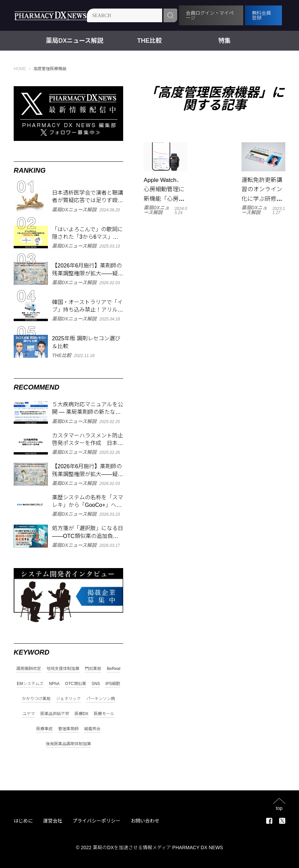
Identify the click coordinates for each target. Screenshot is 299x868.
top (279, 808)
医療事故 (44, 729)
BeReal (113, 669)
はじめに (23, 821)
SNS (96, 684)
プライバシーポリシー (96, 821)
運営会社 (53, 821)
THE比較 (149, 41)
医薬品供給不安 (55, 714)
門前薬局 (93, 669)
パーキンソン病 (101, 699)
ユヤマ (29, 714)
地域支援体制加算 (63, 669)
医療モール (104, 714)
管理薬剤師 (68, 729)
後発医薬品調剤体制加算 (68, 744)
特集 (224, 41)
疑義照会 (92, 729)
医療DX (82, 714)
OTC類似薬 (75, 684)
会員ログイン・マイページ (211, 15)
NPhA (54, 684)
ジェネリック (68, 699)
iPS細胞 (113, 684)
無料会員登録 (262, 15)
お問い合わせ (145, 821)
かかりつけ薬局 (36, 699)
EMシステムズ (30, 684)
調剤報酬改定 (29, 669)
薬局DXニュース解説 (75, 41)
